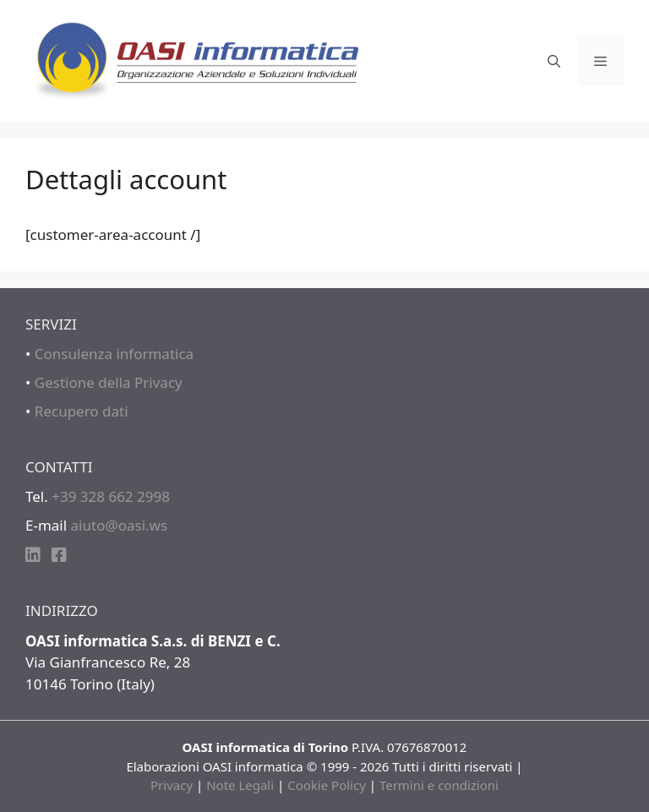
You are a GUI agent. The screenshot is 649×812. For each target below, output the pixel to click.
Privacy (172, 785)
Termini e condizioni (439, 785)
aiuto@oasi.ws (120, 525)
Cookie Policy (327, 785)
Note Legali (240, 785)
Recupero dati (82, 411)
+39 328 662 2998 (111, 496)
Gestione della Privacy (109, 382)
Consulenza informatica (114, 354)
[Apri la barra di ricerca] (554, 61)
